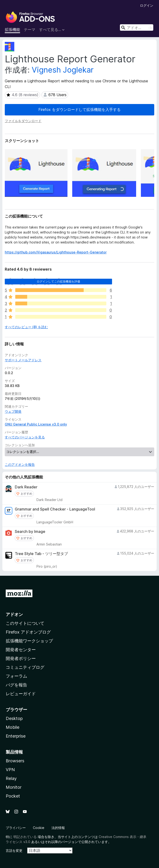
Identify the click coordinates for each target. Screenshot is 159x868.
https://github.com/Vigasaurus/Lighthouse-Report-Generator (56, 252)
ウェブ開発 (13, 411)
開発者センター (21, 650)
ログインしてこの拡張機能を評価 (58, 281)
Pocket (13, 796)
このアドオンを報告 (20, 464)
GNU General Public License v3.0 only (36, 424)
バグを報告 (16, 685)
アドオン (14, 614)
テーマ (30, 30)
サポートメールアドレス (23, 360)
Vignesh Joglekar (63, 70)
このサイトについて (25, 623)
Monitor (14, 787)
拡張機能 (12, 30)
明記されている (25, 837)
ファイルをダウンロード (23, 121)
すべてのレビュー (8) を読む (26, 327)
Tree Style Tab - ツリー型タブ (41, 554)
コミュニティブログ (25, 667)
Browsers (15, 761)
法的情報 (58, 828)
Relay (11, 778)
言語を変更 (14, 851)
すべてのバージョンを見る (25, 437)
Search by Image (30, 532)
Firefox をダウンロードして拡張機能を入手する (79, 109)
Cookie (39, 828)
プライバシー (16, 828)
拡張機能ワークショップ (29, 641)
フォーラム (16, 676)
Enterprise (16, 736)
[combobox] (137, 27)
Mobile (13, 727)
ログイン (147, 5)
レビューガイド (21, 694)
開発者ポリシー (21, 658)
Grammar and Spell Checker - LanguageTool (55, 509)
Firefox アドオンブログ (28, 632)
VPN (10, 770)
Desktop (14, 718)
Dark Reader (26, 487)
